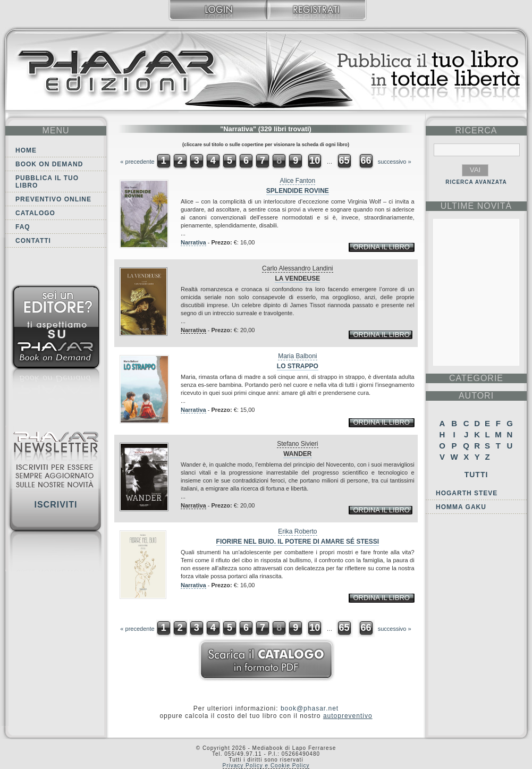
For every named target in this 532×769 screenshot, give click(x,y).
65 (344, 160)
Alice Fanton (297, 181)
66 (366, 160)
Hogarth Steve (467, 493)
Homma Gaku (461, 507)
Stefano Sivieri (297, 444)
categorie (476, 378)
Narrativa (193, 242)
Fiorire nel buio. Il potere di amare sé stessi (298, 542)
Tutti (476, 475)
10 (315, 160)
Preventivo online (53, 199)
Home (26, 150)
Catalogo (35, 213)
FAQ (23, 227)
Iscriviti (56, 505)
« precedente (137, 162)
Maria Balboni (297, 356)
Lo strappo (298, 366)
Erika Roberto (297, 531)
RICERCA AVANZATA (476, 182)
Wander (297, 454)
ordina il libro (381, 247)
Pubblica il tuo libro (47, 182)
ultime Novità (476, 206)
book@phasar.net (310, 708)
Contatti (33, 241)
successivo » (395, 162)
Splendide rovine (298, 191)
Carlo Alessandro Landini (297, 268)
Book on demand (49, 164)
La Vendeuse (297, 278)
